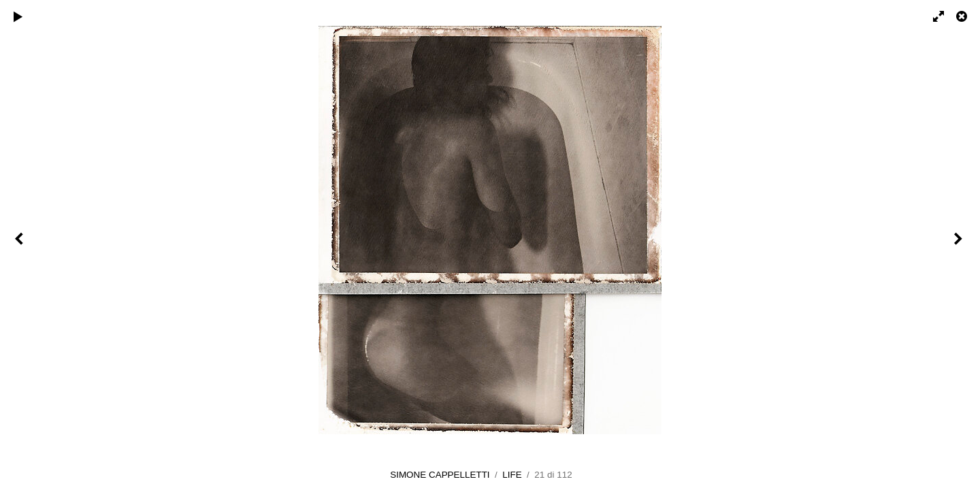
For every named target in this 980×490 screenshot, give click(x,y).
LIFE (512, 475)
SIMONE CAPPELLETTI (440, 475)
